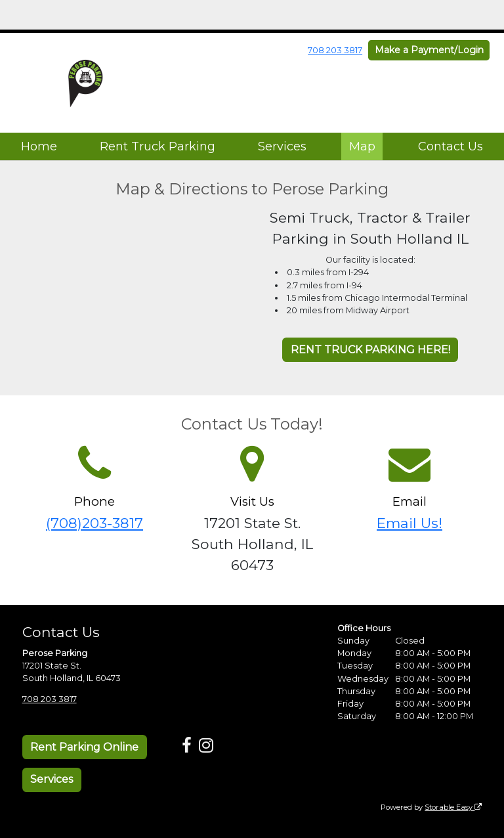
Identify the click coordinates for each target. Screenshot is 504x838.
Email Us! (409, 523)
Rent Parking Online (84, 747)
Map (362, 146)
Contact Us (451, 146)
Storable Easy (453, 807)
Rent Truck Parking (157, 146)
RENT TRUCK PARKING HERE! (370, 350)
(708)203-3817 (94, 523)
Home (39, 146)
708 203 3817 (335, 50)
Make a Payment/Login (429, 50)
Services (282, 146)
